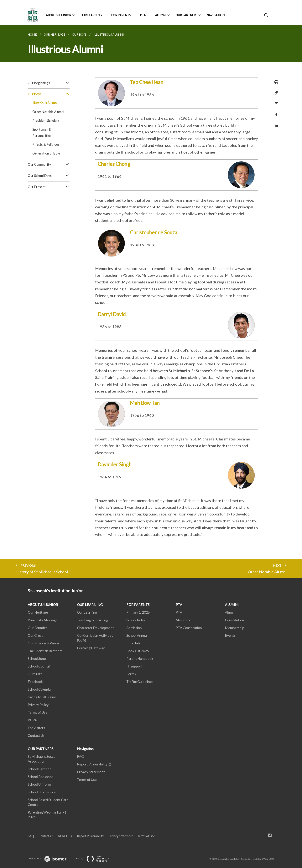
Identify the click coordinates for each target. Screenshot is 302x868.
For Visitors (36, 728)
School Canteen (40, 769)
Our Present (49, 187)
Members (183, 620)
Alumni (230, 612)
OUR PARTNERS (186, 15)
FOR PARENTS (121, 15)
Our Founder (37, 628)
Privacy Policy (38, 705)
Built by (96, 858)
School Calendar (40, 689)
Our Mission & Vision (43, 643)
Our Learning (87, 612)
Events (230, 635)
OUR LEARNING (91, 15)
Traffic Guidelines (140, 682)
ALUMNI (161, 15)
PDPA (32, 720)
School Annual (137, 635)
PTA (143, 15)
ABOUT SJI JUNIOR (58, 15)
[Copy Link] (275, 93)
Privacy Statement (91, 772)
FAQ (81, 756)
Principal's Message (43, 620)
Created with (50, 858)
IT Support (134, 666)
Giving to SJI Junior (42, 697)
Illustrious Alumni (45, 103)
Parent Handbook (140, 658)
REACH (63, 836)
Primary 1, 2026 (138, 612)
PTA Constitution (189, 628)
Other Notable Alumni (48, 112)
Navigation (216, 15)
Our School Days (49, 176)
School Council (39, 666)
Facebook (35, 682)
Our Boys (49, 94)
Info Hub (133, 643)
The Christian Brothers (45, 651)
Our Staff (35, 674)
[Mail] (275, 101)
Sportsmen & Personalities (42, 132)
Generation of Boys (47, 153)
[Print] (275, 82)
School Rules (136, 620)
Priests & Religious (46, 144)
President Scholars (46, 121)
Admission (134, 628)
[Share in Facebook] (275, 112)
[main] (151, 301)
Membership (235, 628)
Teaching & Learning (93, 620)
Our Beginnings (49, 83)
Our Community (49, 165)
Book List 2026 (138, 651)
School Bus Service (42, 792)
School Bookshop (41, 777)
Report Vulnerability (92, 764)
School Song (37, 658)
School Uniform (39, 784)
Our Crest (35, 635)
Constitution (234, 620)
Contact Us (36, 735)
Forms (131, 674)
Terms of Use (38, 712)
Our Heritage (38, 612)
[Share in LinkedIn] (275, 123)
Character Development (95, 628)
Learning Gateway (91, 648)
